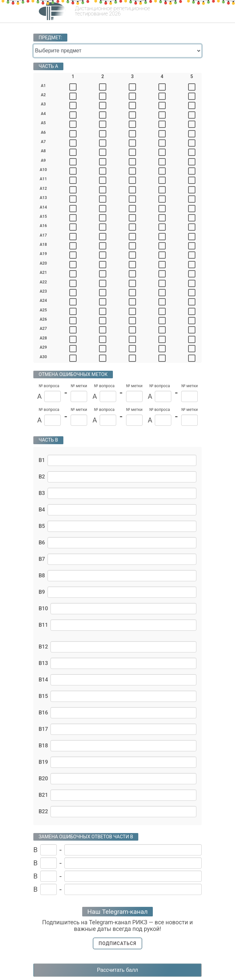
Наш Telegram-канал (118, 912)
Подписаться (118, 943)
